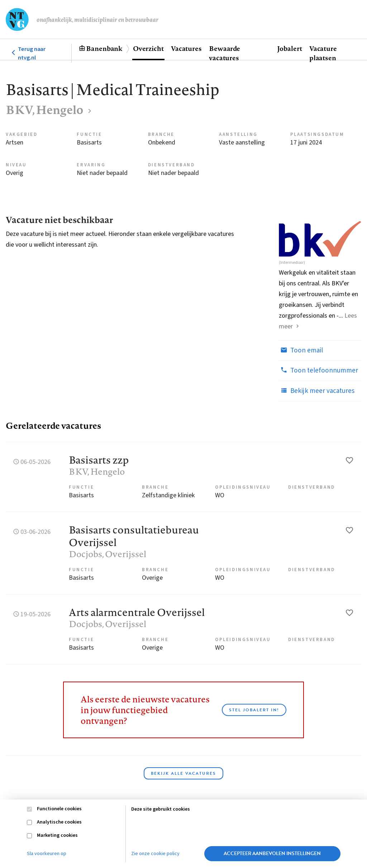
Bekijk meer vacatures (317, 391)
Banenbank (104, 48)
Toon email (301, 350)
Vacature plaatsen (323, 53)
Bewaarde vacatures (225, 53)
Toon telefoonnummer (318, 370)
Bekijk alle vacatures (183, 773)
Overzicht (148, 48)
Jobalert (290, 48)
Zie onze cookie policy (155, 854)
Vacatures (186, 48)
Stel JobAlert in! (254, 710)
